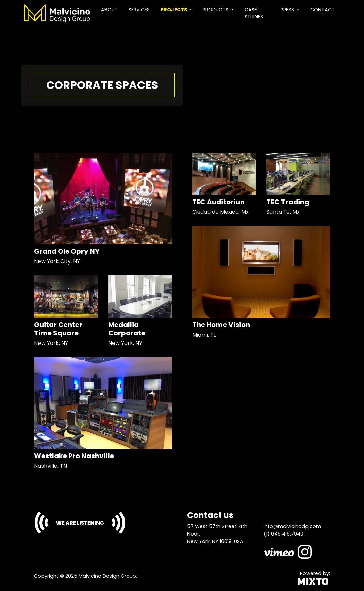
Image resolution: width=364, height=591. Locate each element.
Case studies (254, 13)
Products (216, 10)
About (109, 10)
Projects (174, 10)
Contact (322, 10)
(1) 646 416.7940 (284, 534)
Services (139, 10)
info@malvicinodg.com (292, 526)
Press (288, 10)
